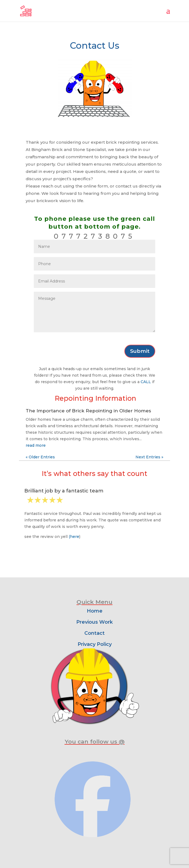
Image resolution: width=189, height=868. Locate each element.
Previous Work (95, 622)
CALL (146, 382)
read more (36, 445)
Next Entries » (149, 457)
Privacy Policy (95, 644)
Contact (95, 633)
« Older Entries (40, 457)
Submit (140, 351)
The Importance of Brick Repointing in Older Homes (88, 411)
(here (74, 537)
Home (95, 611)
